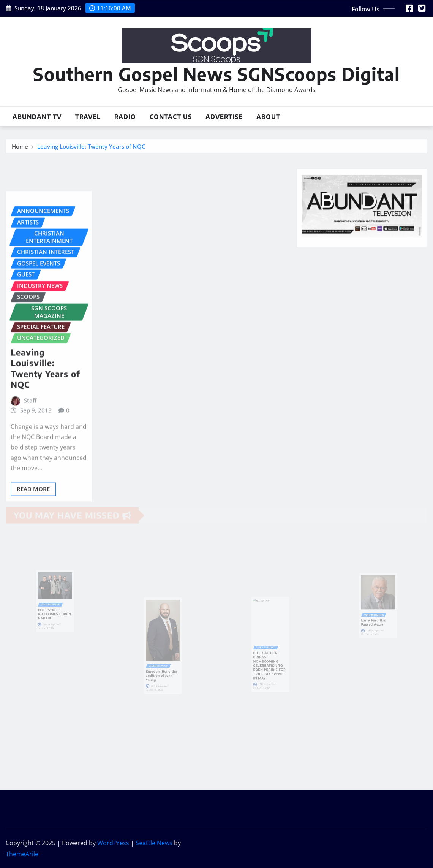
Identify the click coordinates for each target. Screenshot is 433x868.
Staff (30, 433)
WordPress (113, 843)
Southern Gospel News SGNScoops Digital (216, 74)
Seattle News (154, 843)
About (268, 117)
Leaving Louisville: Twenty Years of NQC (91, 147)
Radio (125, 117)
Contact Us (171, 117)
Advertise (224, 117)
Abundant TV (37, 117)
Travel (88, 117)
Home (20, 147)
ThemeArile (22, 854)
